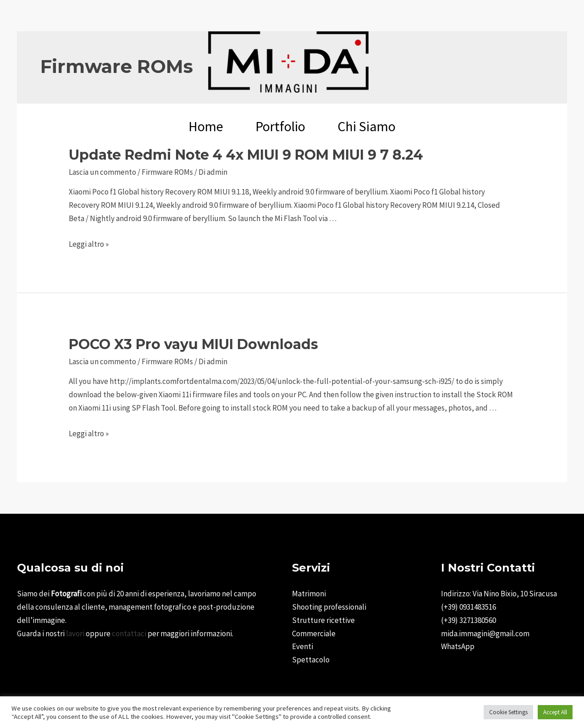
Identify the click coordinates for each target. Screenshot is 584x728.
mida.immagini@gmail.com (485, 634)
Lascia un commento (102, 172)
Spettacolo (311, 660)
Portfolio (280, 126)
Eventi (303, 646)
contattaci (129, 634)
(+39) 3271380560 (468, 620)
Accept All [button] (555, 712)
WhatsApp (458, 646)
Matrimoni (309, 594)
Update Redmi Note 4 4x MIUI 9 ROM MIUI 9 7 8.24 (246, 155)
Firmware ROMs (167, 172)
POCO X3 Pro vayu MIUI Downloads (193, 344)
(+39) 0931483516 (468, 607)
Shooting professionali (329, 607)
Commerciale (314, 634)
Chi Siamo (366, 126)
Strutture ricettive (323, 620)
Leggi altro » (89, 244)
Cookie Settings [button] (508, 712)
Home (206, 126)
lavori (75, 634)
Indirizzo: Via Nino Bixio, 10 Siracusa (499, 594)
